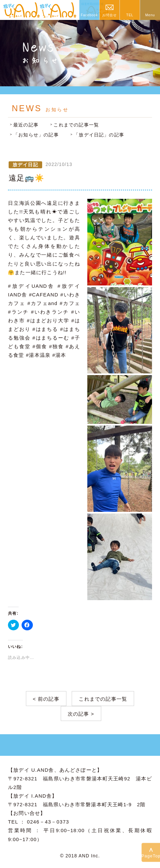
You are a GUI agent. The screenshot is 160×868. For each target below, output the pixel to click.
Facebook (89, 15)
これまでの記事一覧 (76, 125)
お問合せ (109, 15)
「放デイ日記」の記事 (99, 135)
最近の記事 (26, 125)
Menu (150, 15)
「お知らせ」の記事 (36, 135)
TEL (130, 15)
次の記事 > (81, 714)
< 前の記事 (46, 699)
